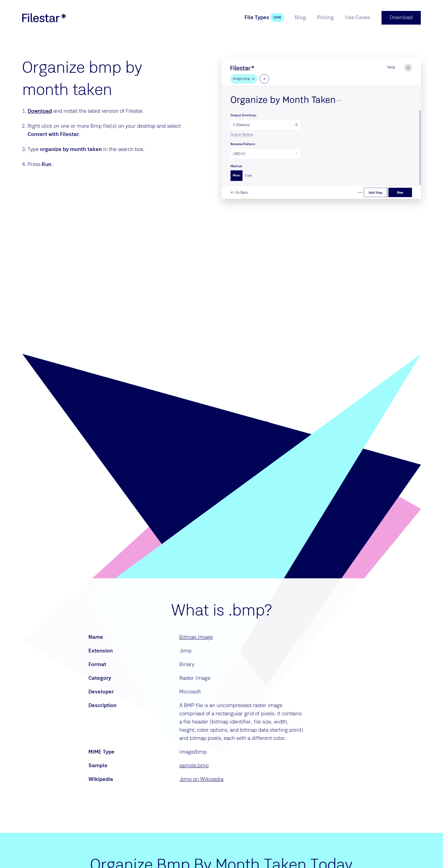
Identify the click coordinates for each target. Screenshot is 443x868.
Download (40, 111)
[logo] (44, 18)
